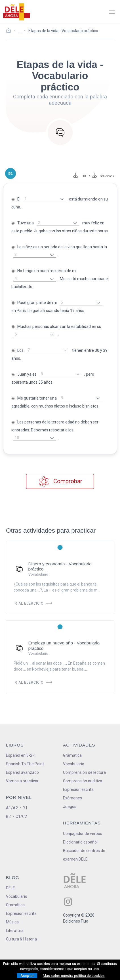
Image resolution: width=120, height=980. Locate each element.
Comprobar (60, 482)
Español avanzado (22, 772)
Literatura (15, 931)
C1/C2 (21, 816)
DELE (10, 888)
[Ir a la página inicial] (10, 31)
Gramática (72, 755)
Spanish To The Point (25, 764)
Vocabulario (74, 764)
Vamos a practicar (22, 781)
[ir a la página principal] (16, 12)
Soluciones (107, 176)
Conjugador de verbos (83, 834)
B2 (8, 816)
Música (12, 922)
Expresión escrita (78, 789)
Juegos (70, 807)
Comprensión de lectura (84, 772)
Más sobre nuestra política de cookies (74, 976)
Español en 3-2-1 (21, 755)
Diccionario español (80, 842)
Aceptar (27, 976)
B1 (25, 808)
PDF (83, 176)
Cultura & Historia (21, 939)
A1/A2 (12, 808)
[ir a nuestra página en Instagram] (68, 902)
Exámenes (72, 798)
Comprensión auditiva (83, 781)
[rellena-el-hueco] (45, 199)
